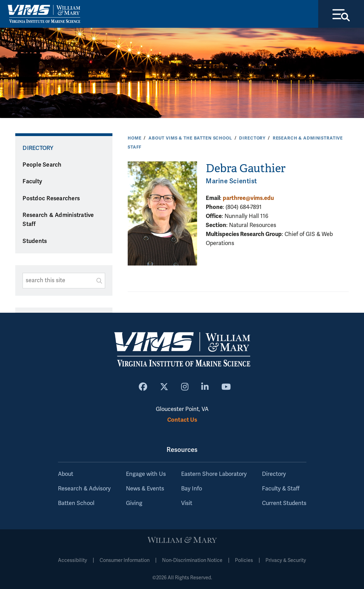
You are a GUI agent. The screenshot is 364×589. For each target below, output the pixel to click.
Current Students (284, 503)
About (66, 474)
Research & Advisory (84, 489)
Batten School (76, 503)
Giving (134, 503)
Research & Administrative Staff (58, 220)
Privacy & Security (286, 560)
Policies (244, 560)
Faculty (32, 182)
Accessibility (73, 560)
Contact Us (182, 420)
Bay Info (192, 489)
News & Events (145, 489)
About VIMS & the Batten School (190, 138)
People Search (42, 165)
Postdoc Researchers (51, 199)
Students (35, 241)
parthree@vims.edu (248, 198)
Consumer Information (125, 560)
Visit (187, 503)
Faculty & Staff (281, 489)
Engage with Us (146, 474)
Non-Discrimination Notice (192, 560)
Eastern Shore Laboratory (214, 474)
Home (134, 138)
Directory (252, 138)
